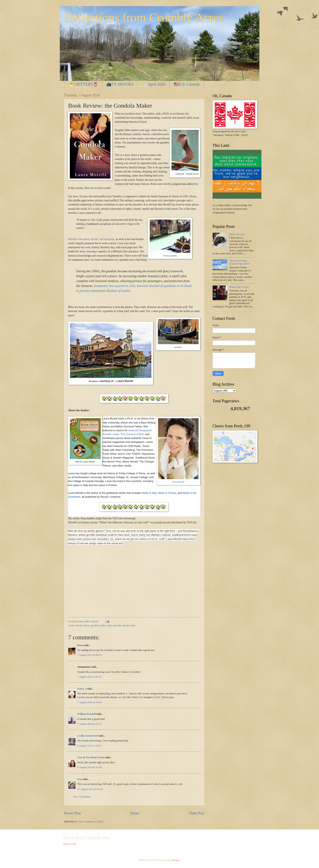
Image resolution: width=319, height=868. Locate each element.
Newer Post (72, 813)
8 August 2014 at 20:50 (90, 767)
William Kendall (87, 714)
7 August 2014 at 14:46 (90, 702)
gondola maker (98, 625)
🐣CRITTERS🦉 (83, 84)
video (133, 625)
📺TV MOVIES (120, 84)
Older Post (197, 813)
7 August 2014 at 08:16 (90, 655)
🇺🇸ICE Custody (187, 84)
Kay (80, 779)
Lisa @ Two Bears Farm (91, 757)
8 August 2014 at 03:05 (90, 746)
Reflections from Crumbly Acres (144, 18)
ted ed (125, 625)
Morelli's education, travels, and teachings (91, 239)
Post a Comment (82, 797)
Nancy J (82, 689)
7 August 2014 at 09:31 (90, 677)
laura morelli (114, 625)
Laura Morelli (178, 482)
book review (83, 625)
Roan (80, 645)
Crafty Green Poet (88, 736)
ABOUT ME (70, 844)
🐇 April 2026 (154, 84)
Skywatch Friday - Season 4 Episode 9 (240, 262)
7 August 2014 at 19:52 (90, 724)
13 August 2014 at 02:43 (90, 789)
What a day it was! (239, 287)
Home (135, 813)
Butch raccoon (237, 234)
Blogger (176, 860)
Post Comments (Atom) (91, 822)
